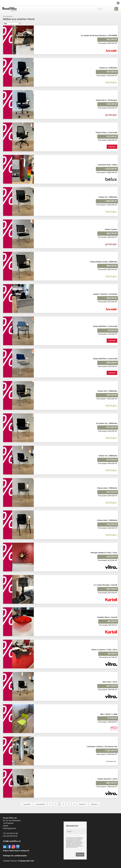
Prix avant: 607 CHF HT (108, 496)
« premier (27, 804)
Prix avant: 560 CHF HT (108, 237)
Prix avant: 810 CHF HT (108, 108)
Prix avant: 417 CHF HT (108, 560)
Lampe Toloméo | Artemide (105, 294)
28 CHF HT (112, 654)
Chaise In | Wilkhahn (108, 68)
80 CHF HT (112, 621)
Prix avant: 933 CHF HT (108, 269)
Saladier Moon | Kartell (107, 617)
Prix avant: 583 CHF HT (108, 43)
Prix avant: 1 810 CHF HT (107, 205)
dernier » (95, 804)
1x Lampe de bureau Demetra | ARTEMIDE (99, 35)
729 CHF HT (112, 104)
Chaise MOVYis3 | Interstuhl (105, 326)
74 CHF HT (112, 330)
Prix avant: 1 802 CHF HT (107, 172)
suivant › (83, 804)
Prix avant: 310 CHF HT (108, 334)
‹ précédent (40, 804)
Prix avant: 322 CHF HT (108, 366)
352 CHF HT (112, 39)
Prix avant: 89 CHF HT (108, 625)
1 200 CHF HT (111, 201)
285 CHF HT (112, 589)
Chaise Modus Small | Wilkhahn (104, 262)
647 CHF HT (112, 686)
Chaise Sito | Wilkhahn (107, 391)
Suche (100, 9)
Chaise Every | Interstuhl (106, 132)
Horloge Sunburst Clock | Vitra (104, 553)
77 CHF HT (112, 718)
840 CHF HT (112, 266)
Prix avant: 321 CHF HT (108, 302)
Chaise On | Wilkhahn (108, 197)
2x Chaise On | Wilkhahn (107, 423)
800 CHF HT (112, 783)
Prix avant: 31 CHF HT (108, 657)
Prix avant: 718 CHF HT (108, 690)
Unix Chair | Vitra (110, 682)
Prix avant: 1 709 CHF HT (107, 787)
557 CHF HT (112, 427)
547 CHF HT (112, 492)
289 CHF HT (112, 298)
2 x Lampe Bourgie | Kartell (105, 585)
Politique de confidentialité (15, 856)
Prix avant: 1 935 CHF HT (107, 399)
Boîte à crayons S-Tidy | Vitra (104, 650)
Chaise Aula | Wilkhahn (107, 488)
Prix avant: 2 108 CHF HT (107, 754)
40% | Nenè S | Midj (109, 714)
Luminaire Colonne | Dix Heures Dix (102, 746)
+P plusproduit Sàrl (26, 861)
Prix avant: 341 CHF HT (108, 593)
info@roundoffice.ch (12, 841)
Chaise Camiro (111, 229)
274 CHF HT (112, 524)
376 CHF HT (112, 557)
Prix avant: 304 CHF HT (108, 528)
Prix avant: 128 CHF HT (108, 722)
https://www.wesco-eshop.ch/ (16, 851)
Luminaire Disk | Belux (107, 165)
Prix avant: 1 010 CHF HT (107, 76)
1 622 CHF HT (111, 169)
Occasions (7, 16)
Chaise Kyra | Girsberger (107, 100)
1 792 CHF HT (111, 750)
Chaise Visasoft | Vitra (107, 779)
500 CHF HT (112, 395)
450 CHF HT (112, 233)
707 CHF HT (112, 72)
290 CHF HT (112, 363)
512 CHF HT (112, 136)
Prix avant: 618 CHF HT (108, 431)
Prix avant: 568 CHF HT (108, 140)
